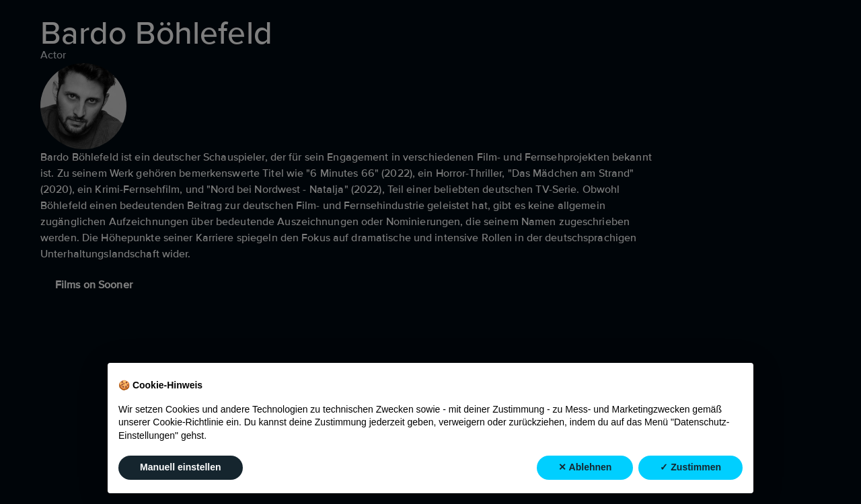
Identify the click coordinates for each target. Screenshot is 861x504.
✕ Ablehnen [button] (585, 467)
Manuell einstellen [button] (181, 467)
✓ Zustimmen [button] (690, 467)
